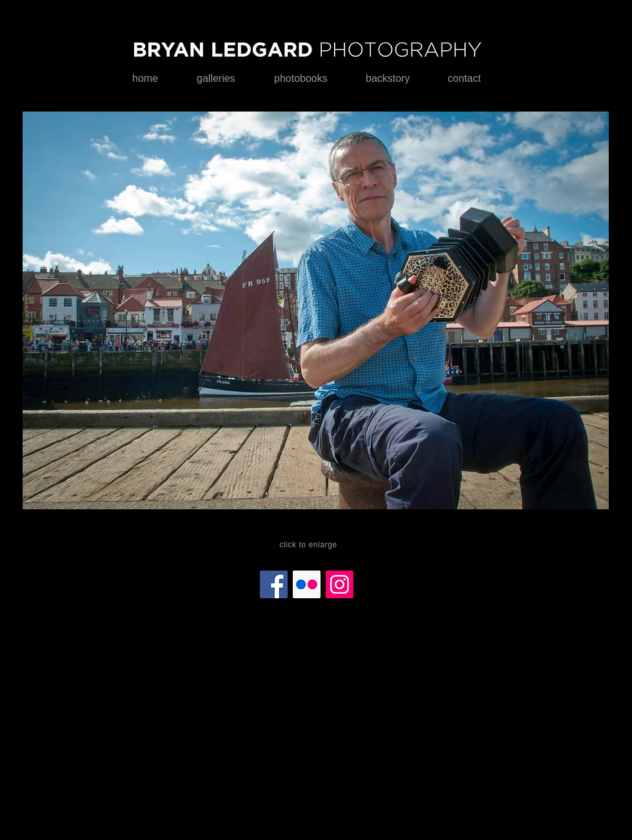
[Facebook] (274, 584)
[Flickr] (307, 584)
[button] (316, 333)
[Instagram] (340, 584)
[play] (533, 520)
